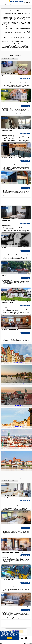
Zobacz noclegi (25, 79)
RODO (2, 636)
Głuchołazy (4, 595)
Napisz (31, 643)
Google (17, 632)
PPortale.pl (2, 644)
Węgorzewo (4, 540)
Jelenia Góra (4, 485)
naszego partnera (24, 86)
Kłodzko (3, 63)
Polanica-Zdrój (4, 91)
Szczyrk (3, 513)
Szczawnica (4, 567)
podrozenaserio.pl (16, 1)
